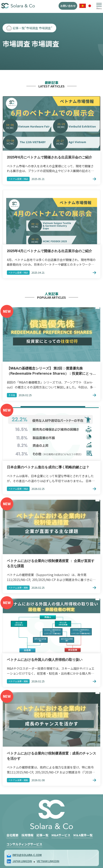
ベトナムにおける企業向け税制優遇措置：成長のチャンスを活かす (51, 756)
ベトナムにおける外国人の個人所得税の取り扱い (45, 660)
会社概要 (12, 835)
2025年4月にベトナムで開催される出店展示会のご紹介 (49, 251)
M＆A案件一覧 (83, 835)
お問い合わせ (68, 6)
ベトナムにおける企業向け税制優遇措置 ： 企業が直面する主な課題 (51, 564)
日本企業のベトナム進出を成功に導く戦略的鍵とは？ (48, 467)
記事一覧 (42, 835)
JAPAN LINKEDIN (22, 861)
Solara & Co (18, 6)
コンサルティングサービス (24, 844)
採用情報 (27, 835)
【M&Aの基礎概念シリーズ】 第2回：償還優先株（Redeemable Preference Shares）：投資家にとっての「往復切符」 (51, 372)
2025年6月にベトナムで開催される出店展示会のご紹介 (49, 158)
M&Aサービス (61, 835)
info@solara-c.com (27, 855)
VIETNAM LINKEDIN (48, 861)
